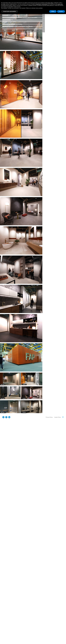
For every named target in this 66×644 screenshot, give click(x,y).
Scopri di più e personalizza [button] (10, 11)
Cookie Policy (57, 640)
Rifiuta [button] (53, 11)
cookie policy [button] (60, 4)
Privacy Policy (49, 640)
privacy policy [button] (50, 3)
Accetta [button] (61, 11)
